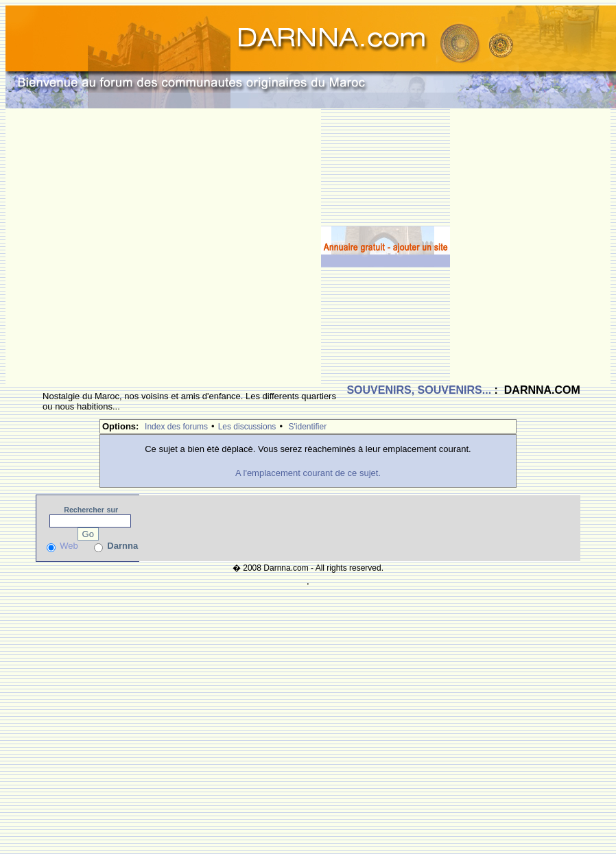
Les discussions (247, 427)
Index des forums (176, 427)
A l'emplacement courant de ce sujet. (308, 473)
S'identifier (308, 427)
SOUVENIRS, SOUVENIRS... (419, 390)
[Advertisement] (138, 246)
